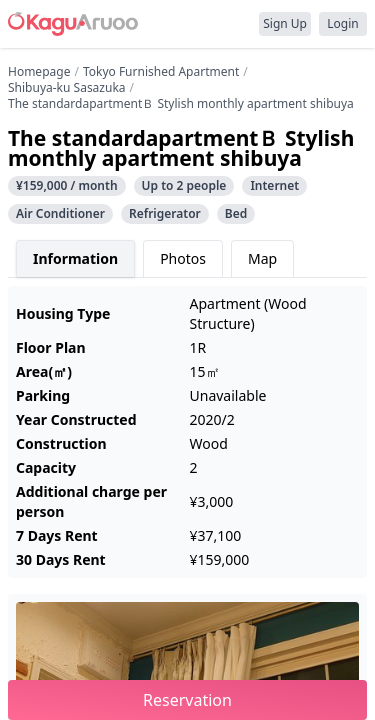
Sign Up (285, 23)
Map (262, 258)
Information (75, 258)
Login (342, 23)
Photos (183, 258)
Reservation (187, 700)
